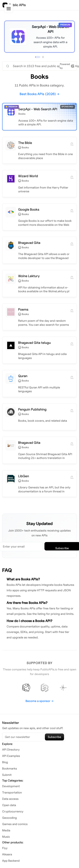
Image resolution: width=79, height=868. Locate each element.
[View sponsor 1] (38, 57)
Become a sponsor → (39, 701)
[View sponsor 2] (43, 57)
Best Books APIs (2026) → (39, 94)
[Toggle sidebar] (9, 9)
